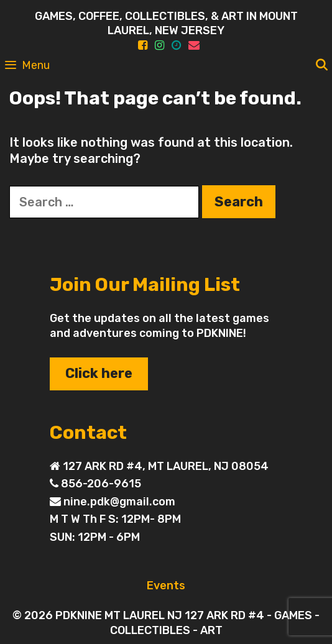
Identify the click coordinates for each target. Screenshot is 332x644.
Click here (99, 373)
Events (166, 586)
